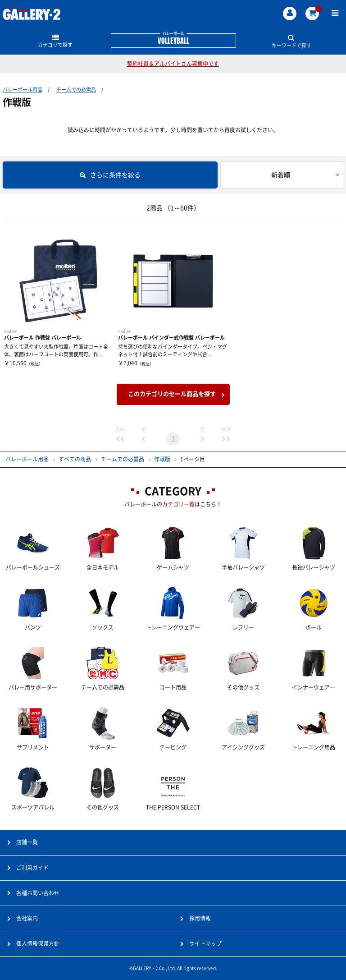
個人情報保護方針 (38, 943)
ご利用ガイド (32, 868)
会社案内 (27, 918)
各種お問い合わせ (38, 893)
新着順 (281, 175)
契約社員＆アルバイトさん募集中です (173, 64)
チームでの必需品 (76, 90)
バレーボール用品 (23, 90)
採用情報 (200, 918)
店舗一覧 (27, 842)
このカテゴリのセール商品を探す (172, 394)
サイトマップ (205, 943)
